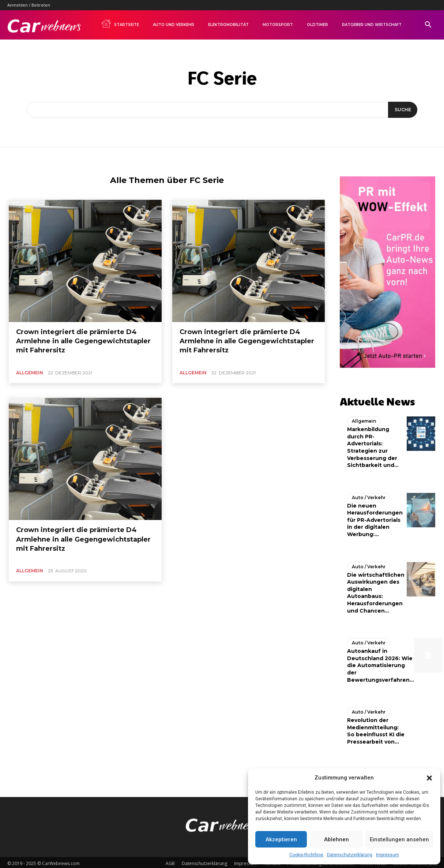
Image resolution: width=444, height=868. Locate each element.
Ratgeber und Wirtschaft (372, 25)
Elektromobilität (228, 25)
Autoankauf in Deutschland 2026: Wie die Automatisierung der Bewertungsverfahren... (381, 663)
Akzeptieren (281, 839)
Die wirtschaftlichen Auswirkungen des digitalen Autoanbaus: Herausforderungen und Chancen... (376, 591)
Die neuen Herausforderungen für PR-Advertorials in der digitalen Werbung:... (375, 518)
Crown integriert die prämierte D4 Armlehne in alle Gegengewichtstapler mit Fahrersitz (83, 341)
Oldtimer (317, 25)
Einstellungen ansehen (399, 839)
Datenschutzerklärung (350, 855)
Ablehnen (336, 839)
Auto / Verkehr (369, 495)
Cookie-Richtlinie (306, 855)
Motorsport (278, 25)
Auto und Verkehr (174, 25)
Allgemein (30, 373)
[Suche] (401, 110)
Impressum (387, 855)
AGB (170, 861)
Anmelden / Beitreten (29, 5)
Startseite (120, 23)
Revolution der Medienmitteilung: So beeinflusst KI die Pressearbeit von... (376, 729)
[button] (429, 778)
